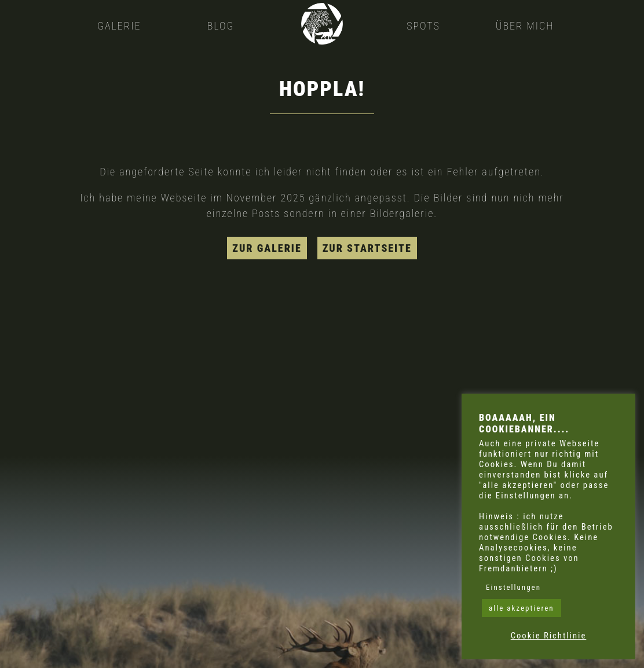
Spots (423, 26)
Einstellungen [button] (513, 587)
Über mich (525, 26)
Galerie (119, 26)
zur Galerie (267, 248)
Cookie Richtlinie (549, 636)
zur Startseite (367, 248)
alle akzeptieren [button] (522, 608)
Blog (221, 26)
